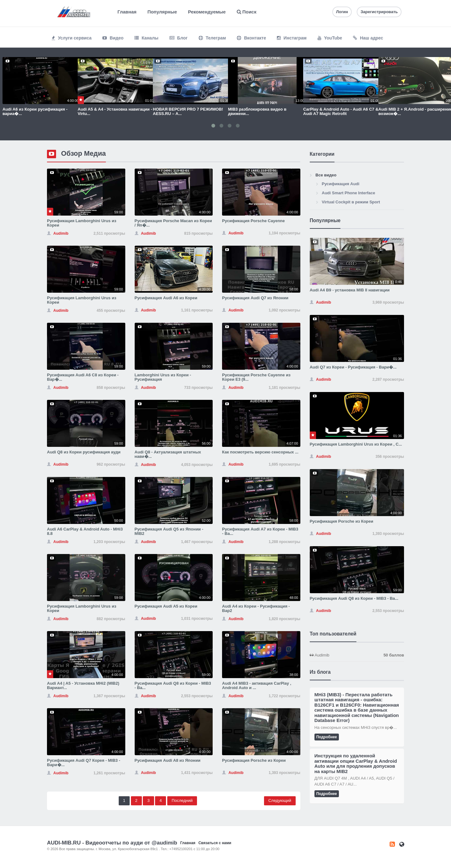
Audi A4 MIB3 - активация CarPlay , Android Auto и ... (257, 685)
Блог (179, 38)
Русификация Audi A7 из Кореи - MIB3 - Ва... (260, 531)
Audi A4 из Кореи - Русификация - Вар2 (256, 608)
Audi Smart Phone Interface (348, 193)
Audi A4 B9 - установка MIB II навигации (350, 290)
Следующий (280, 800)
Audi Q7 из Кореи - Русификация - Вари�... (353, 367)
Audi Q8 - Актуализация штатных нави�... (168, 454)
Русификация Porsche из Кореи (254, 760)
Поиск (247, 12)
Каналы (146, 38)
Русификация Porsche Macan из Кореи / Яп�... (173, 223)
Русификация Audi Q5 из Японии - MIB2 (169, 531)
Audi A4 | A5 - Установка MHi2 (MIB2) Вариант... (83, 685)
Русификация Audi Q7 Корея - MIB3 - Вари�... (84, 763)
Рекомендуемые (207, 12)
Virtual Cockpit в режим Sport (351, 202)
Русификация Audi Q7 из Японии (255, 298)
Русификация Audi (340, 184)
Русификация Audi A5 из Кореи (166, 606)
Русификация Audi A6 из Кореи (166, 298)
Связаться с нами (215, 843)
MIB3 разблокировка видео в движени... (257, 111)
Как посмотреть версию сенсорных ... (260, 452)
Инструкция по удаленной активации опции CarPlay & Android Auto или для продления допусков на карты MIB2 (356, 763)
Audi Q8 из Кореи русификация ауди (84, 452)
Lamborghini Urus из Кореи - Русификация (163, 377)
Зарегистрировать (379, 12)
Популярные (162, 12)
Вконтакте (251, 38)
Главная (127, 12)
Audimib (357, 655)
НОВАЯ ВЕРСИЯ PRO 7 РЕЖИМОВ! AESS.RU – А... (188, 111)
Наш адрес (368, 38)
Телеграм (212, 38)
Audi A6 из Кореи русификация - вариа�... (35, 111)
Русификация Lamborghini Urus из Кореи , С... (356, 444)
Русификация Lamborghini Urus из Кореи (82, 223)
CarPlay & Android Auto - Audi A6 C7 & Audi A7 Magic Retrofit (341, 111)
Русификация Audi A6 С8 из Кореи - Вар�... (83, 377)
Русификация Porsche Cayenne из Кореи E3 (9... (256, 377)
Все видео (326, 175)
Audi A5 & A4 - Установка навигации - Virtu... (115, 111)
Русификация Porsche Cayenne (253, 221)
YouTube (330, 38)
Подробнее (327, 737)
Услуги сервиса (72, 38)
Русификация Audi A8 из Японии (168, 760)
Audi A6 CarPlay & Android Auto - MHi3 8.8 (85, 531)
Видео (113, 38)
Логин (342, 12)
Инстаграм (292, 38)
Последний (182, 800)
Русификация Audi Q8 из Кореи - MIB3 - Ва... (173, 685)
